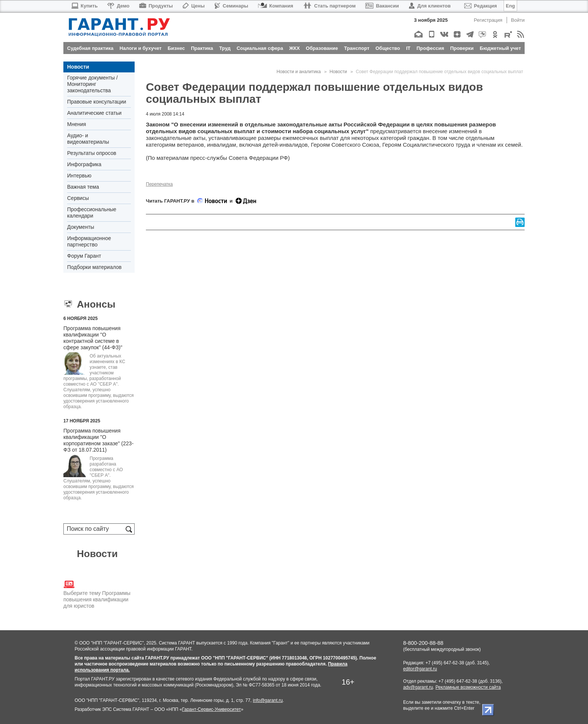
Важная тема (83, 187)
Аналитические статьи (94, 113)
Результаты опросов (92, 153)
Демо (118, 6)
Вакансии (382, 6)
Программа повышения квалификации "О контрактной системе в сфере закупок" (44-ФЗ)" (93, 338)
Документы (81, 227)
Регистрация (488, 20)
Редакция (481, 6)
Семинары (231, 6)
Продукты (156, 6)
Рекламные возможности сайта (468, 687)
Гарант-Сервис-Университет (211, 709)
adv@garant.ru (418, 687)
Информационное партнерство (89, 241)
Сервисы (78, 198)
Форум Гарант (84, 256)
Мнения (76, 124)
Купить (84, 6)
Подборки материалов (94, 267)
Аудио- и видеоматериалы (88, 139)
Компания (276, 6)
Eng (511, 6)
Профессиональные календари (92, 213)
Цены (194, 6)
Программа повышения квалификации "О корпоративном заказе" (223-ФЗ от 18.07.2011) (98, 440)
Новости (78, 67)
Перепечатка (159, 184)
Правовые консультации (97, 102)
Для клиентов (430, 6)
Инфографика (84, 164)
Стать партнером (329, 6)
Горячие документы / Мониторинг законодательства (92, 84)
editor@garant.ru (420, 669)
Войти (518, 20)
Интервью (79, 176)
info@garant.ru (268, 700)
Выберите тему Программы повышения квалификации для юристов (97, 594)
